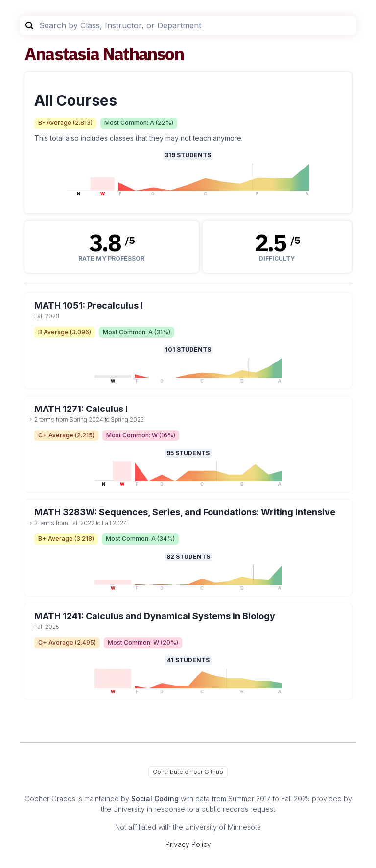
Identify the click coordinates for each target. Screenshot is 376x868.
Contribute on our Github (188, 772)
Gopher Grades (50, 799)
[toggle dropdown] (31, 419)
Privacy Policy (188, 844)
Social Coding (155, 799)
